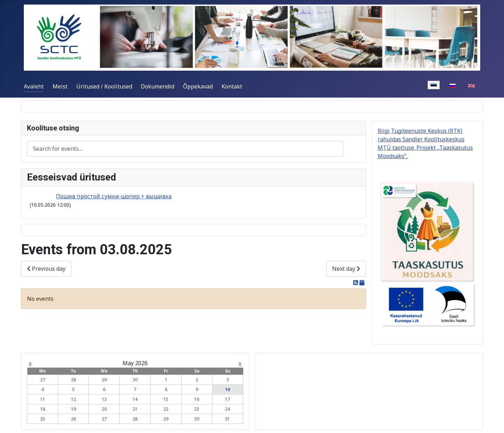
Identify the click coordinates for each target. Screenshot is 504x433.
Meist (60, 86)
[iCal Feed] (362, 283)
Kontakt (232, 86)
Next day (346, 269)
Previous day (46, 269)
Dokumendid (157, 86)
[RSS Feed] (356, 283)
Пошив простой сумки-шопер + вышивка (114, 196)
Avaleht (34, 86)
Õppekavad (198, 86)
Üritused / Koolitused (104, 86)
